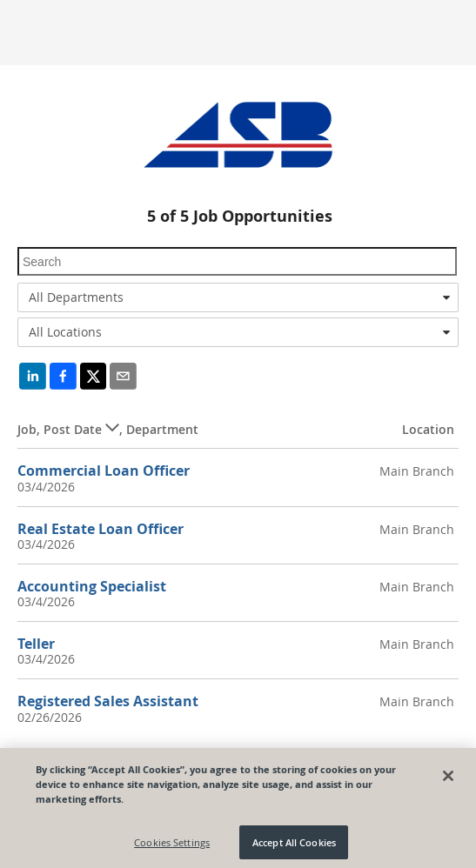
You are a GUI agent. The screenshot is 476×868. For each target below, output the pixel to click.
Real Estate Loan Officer (101, 529)
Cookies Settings (172, 846)
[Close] (448, 779)
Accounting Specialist (92, 586)
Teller (36, 644)
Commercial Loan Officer (104, 471)
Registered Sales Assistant (108, 701)
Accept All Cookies (294, 846)
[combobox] (238, 297)
